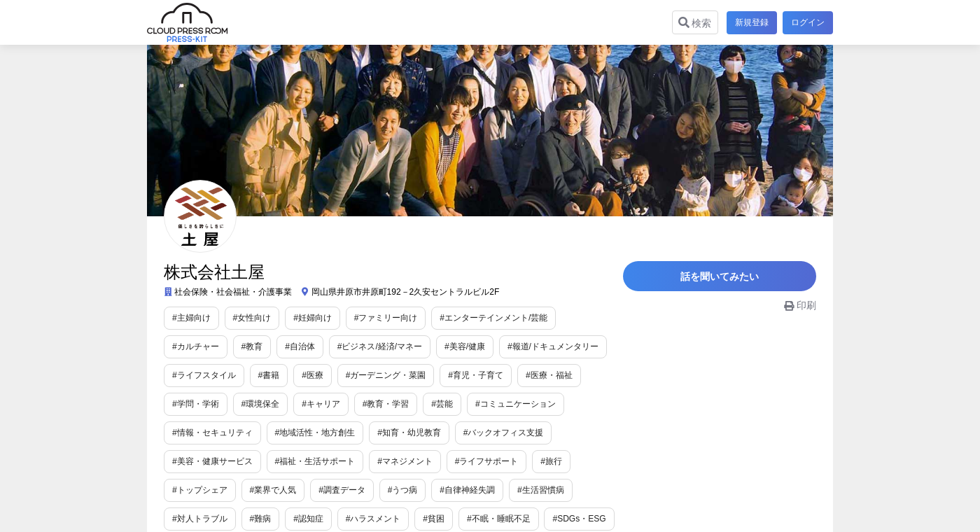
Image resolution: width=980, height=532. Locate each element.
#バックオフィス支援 (401, 433)
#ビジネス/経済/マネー (310, 346)
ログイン (808, 22)
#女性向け (252, 318)
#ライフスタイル (583, 346)
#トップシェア (509, 461)
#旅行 (449, 461)
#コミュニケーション (386, 404)
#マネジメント (303, 461)
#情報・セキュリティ (488, 404)
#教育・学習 (257, 404)
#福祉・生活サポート (212, 461)
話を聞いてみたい (728, 280)
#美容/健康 (395, 346)
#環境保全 (597, 375)
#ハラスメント (200, 519)
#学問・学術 (532, 375)
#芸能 (313, 404)
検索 (692, 23)
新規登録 (749, 22)
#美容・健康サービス (504, 433)
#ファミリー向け (386, 318)
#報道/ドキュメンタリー (484, 346)
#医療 (227, 375)
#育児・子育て (390, 375)
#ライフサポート (384, 461)
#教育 (183, 346)
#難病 (528, 490)
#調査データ (196, 490)
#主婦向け (191, 318)
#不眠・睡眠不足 (325, 519)
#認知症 (576, 490)
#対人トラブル (467, 490)
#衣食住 (470, 519)
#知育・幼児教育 (307, 433)
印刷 (800, 312)
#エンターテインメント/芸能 (493, 318)
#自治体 (231, 346)
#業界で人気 (583, 461)
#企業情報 (526, 519)
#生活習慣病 (394, 490)
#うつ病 (257, 490)
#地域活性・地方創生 (212, 433)
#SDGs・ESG (406, 519)
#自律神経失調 (321, 490)
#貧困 (261, 519)
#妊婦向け (313, 318)
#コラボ (583, 519)
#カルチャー (593, 318)
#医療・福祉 (463, 375)
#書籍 (183, 375)
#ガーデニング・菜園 (300, 375)
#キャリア (191, 404)
